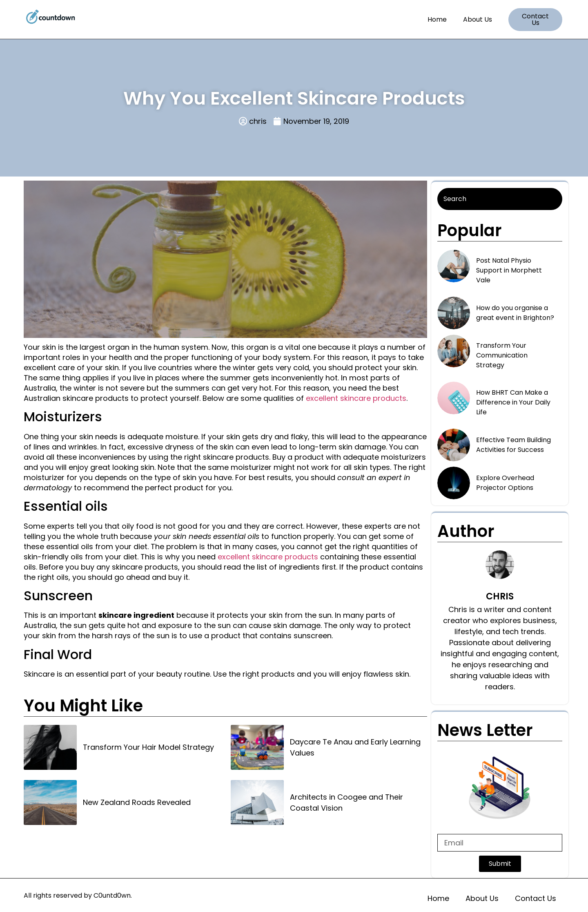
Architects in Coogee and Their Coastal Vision (346, 802)
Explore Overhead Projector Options (505, 483)
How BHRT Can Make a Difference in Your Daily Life (513, 402)
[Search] (500, 199)
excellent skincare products (356, 398)
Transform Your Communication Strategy (502, 355)
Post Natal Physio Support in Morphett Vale (509, 270)
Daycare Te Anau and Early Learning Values (355, 747)
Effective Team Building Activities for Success (513, 445)
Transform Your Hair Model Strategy (148, 747)
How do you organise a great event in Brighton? (515, 313)
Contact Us (536, 898)
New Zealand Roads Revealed (137, 802)
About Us (478, 19)
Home (437, 19)
